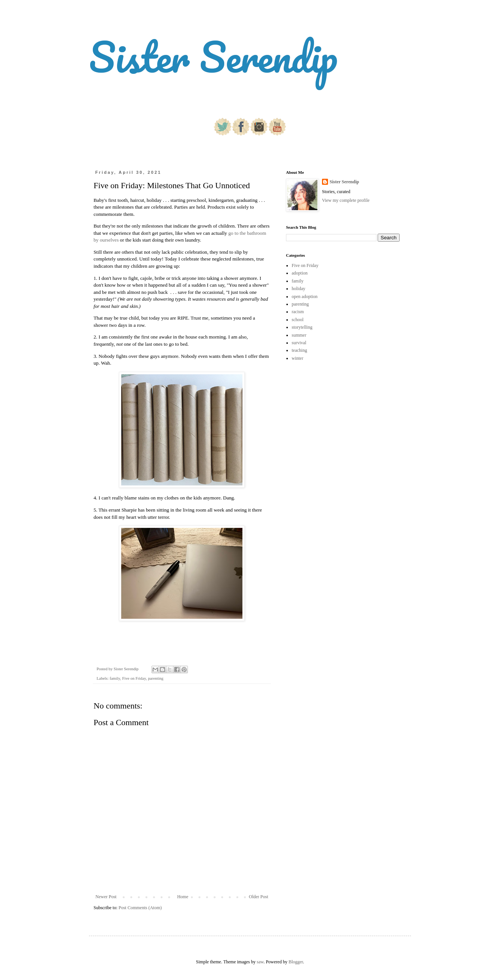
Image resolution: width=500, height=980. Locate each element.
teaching (299, 350)
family (115, 678)
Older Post (259, 897)
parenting (156, 678)
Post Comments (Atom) (140, 908)
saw (260, 962)
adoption (300, 273)
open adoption (305, 296)
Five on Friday (134, 678)
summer (299, 335)
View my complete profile (346, 200)
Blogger (296, 962)
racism (298, 312)
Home (183, 897)
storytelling (302, 327)
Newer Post (106, 897)
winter (298, 358)
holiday (298, 289)
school (298, 320)
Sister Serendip (213, 57)
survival (299, 343)
